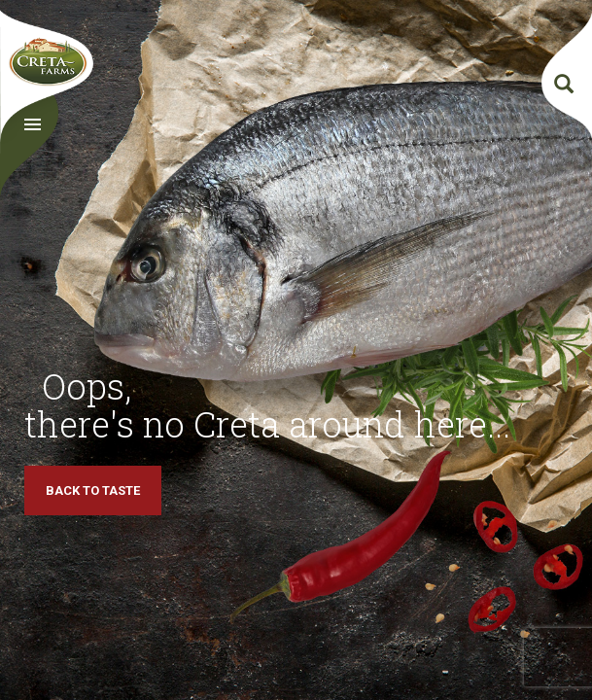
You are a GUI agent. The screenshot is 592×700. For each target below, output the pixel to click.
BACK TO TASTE (93, 490)
